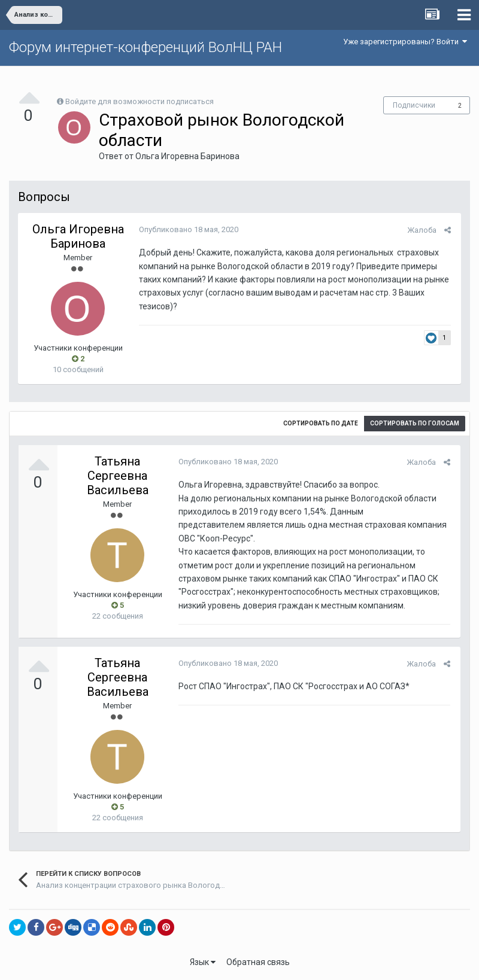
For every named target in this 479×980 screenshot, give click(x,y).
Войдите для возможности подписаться (140, 101)
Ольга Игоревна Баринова (187, 156)
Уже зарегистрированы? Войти (405, 42)
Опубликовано (187, 229)
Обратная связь (258, 962)
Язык (203, 962)
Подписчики (414, 105)
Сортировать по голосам (415, 423)
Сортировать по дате (321, 423)
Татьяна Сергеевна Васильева (118, 476)
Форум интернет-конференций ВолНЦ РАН (145, 47)
